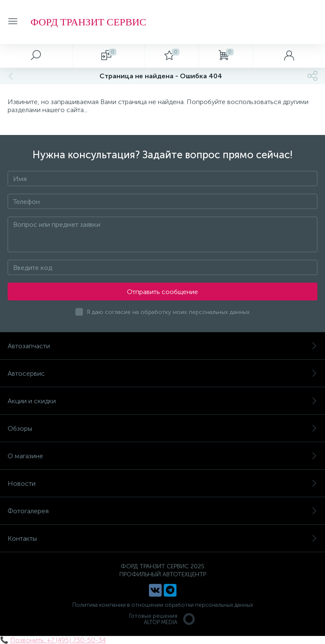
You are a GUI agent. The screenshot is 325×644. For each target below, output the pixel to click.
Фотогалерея (162, 511)
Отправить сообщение (162, 292)
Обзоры (162, 428)
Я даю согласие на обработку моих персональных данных (168, 312)
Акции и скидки (162, 401)
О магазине (162, 456)
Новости (162, 483)
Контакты (162, 538)
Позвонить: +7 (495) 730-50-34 (58, 640)
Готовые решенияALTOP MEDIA (162, 619)
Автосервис (162, 373)
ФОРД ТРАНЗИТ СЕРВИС (88, 22)
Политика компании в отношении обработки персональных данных (163, 605)
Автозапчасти (162, 346)
